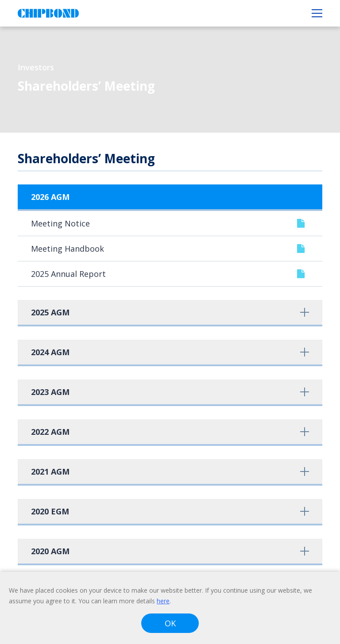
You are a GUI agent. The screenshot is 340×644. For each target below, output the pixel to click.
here (163, 601)
